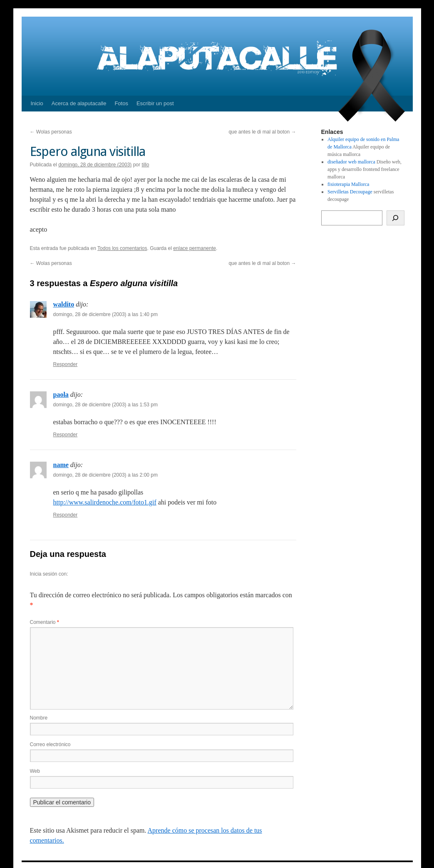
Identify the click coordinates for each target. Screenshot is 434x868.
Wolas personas (51, 132)
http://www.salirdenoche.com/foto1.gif (105, 502)
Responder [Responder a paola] (66, 435)
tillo (145, 165)
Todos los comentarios (122, 248)
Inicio (37, 103)
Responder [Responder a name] (66, 515)
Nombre (39, 718)
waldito (64, 304)
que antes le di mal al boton (262, 132)
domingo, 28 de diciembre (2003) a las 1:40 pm (105, 314)
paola (61, 394)
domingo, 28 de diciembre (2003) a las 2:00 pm (105, 475)
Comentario (45, 622)
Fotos (121, 103)
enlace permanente (195, 248)
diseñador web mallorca (351, 162)
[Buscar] (396, 218)
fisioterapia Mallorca (348, 184)
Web (35, 771)
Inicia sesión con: (49, 574)
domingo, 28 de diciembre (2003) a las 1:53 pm (105, 405)
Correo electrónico (50, 744)
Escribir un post (155, 103)
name (61, 465)
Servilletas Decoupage (350, 192)
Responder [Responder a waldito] (66, 364)
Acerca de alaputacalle (79, 103)
